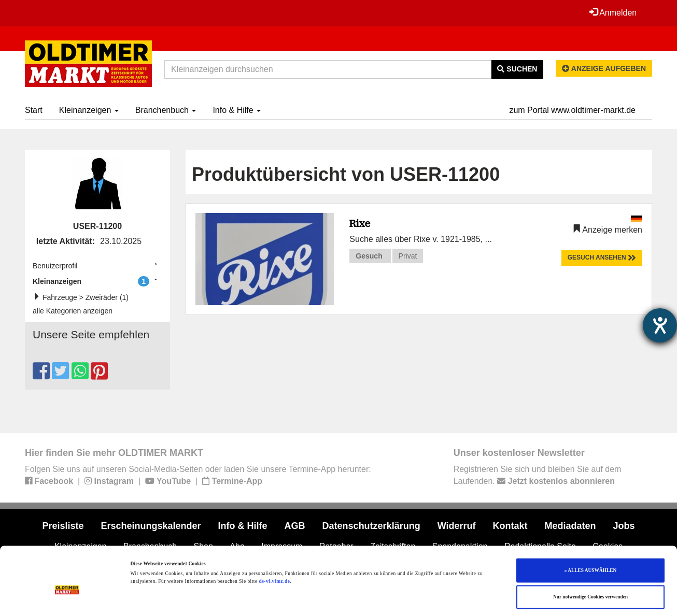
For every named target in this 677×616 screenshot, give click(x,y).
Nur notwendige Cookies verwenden (590, 560)
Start (34, 110)
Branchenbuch (166, 110)
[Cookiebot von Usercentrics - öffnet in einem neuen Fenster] (67, 599)
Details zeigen (425, 599)
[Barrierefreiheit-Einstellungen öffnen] (660, 325)
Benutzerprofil (55, 266)
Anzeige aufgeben (604, 68)
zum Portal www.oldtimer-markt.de (572, 110)
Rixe (360, 223)
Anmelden (613, 12)
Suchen (517, 69)
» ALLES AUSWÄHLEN (590, 533)
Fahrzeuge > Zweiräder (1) (83, 297)
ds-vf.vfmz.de (274, 545)
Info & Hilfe (237, 110)
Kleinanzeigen (89, 110)
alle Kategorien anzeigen (73, 311)
